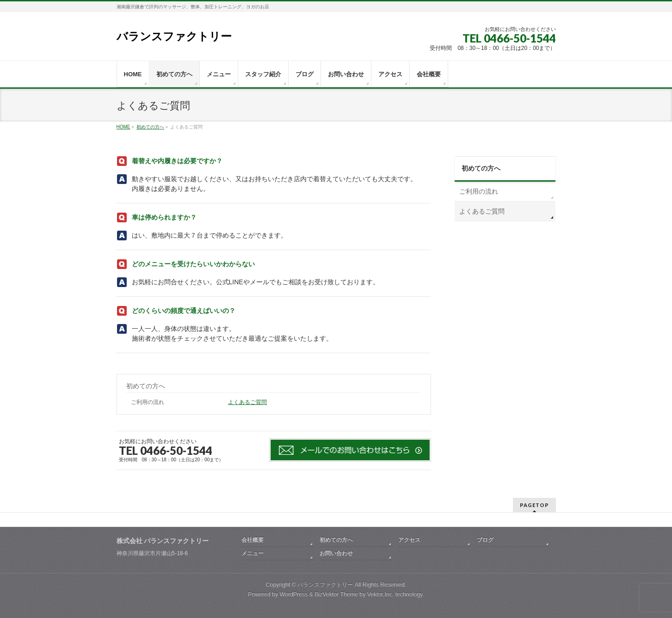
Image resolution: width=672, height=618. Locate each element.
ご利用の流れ (148, 402)
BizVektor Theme (336, 594)
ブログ (485, 540)
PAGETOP (534, 505)
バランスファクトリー (174, 36)
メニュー (253, 553)
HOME (123, 127)
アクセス (409, 540)
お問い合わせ (336, 553)
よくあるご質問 (247, 402)
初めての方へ (150, 127)
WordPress (294, 594)
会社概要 (253, 540)
